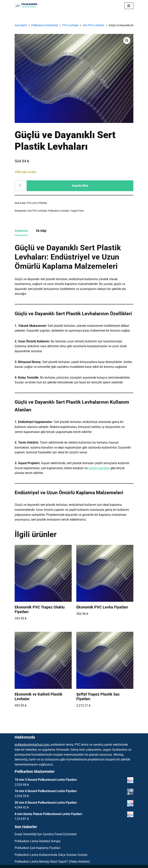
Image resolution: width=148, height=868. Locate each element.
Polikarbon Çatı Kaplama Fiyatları (37, 848)
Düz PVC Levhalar (94, 25)
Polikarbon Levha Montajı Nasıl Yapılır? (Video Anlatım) (52, 862)
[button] (127, 40)
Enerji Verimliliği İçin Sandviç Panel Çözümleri (46, 834)
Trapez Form (77, 211)
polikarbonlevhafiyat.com (32, 745)
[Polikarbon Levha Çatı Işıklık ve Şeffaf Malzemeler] (27, 6)
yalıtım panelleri (99, 468)
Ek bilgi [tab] (41, 231)
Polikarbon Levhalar (58, 211)
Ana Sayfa (21, 25)
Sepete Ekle (80, 186)
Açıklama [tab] (21, 231)
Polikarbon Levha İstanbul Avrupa (38, 841)
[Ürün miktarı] (20, 186)
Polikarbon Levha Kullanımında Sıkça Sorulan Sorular (51, 855)
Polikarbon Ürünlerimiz (45, 25)
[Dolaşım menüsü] (129, 6)
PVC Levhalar (71, 25)
